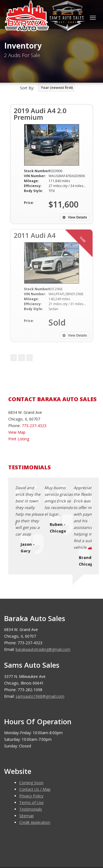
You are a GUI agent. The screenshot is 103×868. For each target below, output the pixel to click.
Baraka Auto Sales (45, 832)
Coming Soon (31, 736)
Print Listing (19, 439)
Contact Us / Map (35, 743)
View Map (17, 432)
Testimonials (31, 763)
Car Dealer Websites (25, 839)
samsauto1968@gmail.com (40, 650)
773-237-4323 (34, 426)
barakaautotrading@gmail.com (43, 603)
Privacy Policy (31, 749)
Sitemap (27, 769)
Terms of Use (31, 756)
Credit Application (35, 776)
